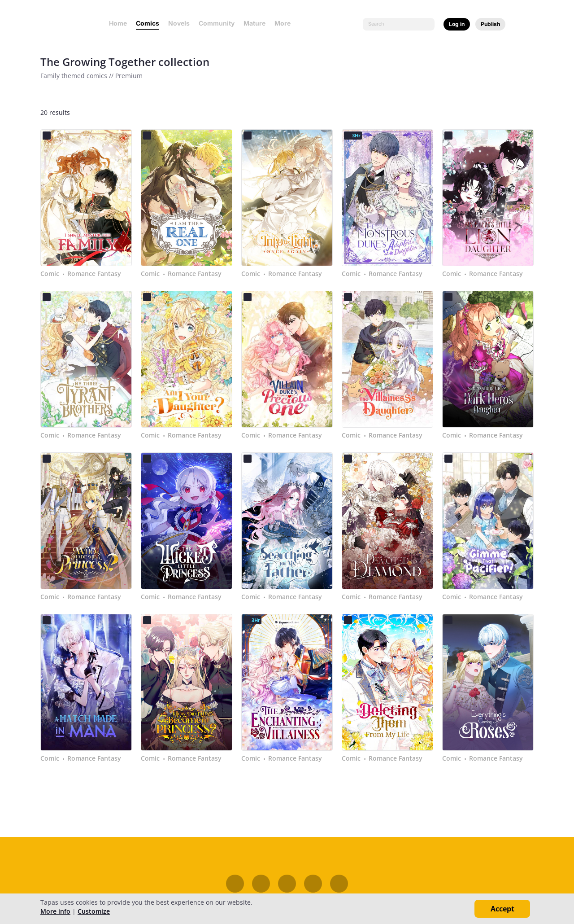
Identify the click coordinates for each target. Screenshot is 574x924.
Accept (502, 909)
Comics (148, 23)
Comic (50, 274)
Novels (179, 23)
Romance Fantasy (94, 274)
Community (217, 23)
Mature (254, 23)
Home (118, 23)
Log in (457, 24)
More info (55, 911)
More (285, 23)
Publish (490, 24)
